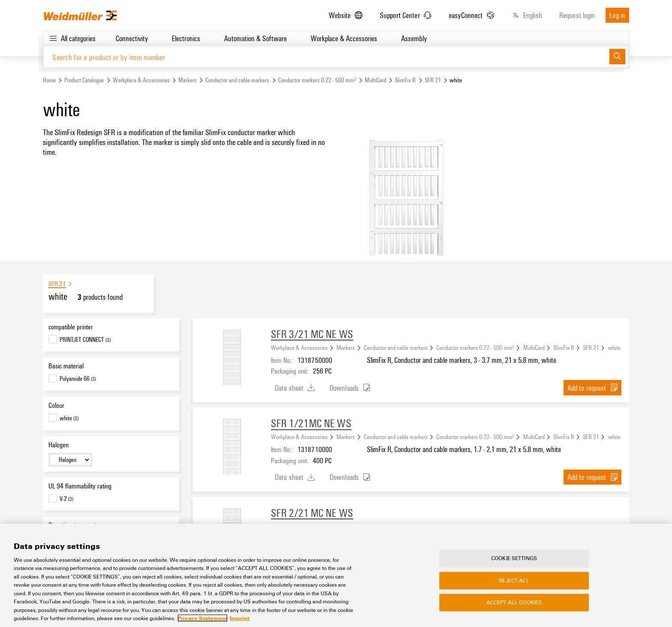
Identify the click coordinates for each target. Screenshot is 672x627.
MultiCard (375, 80)
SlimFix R (405, 80)
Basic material (66, 366)
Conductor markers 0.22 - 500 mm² (317, 80)
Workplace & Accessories (141, 80)
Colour (56, 406)
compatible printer (71, 327)
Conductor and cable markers (237, 80)
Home (49, 80)
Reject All (514, 580)
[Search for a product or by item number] (326, 57)
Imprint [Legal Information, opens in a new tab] (240, 618)
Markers (187, 80)
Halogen (58, 445)
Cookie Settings (514, 558)
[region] (336, 575)
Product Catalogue (84, 80)
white (614, 347)
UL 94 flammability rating (80, 486)
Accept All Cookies (514, 603)
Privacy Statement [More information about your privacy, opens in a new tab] (202, 618)
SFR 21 (433, 80)
